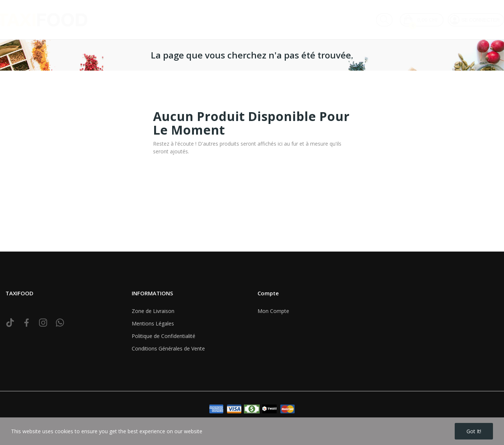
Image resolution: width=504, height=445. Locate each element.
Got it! (474, 431)
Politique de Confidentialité (164, 336)
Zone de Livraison (153, 311)
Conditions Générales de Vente (168, 348)
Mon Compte (273, 311)
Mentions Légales (153, 323)
